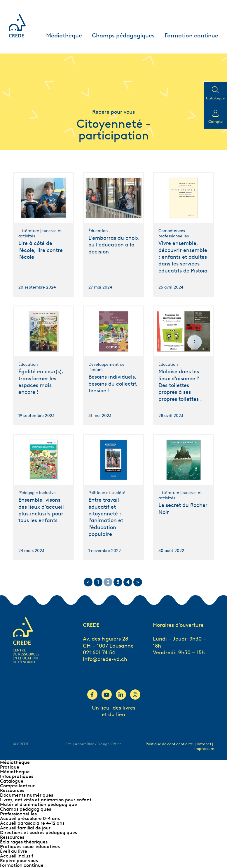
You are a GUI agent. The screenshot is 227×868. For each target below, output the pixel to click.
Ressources (12, 790)
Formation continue (191, 35)
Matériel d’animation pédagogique (39, 804)
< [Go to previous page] (88, 582)
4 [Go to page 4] (128, 582)
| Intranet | (204, 744)
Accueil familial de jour (25, 828)
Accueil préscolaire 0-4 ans (30, 818)
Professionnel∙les (18, 814)
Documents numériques (27, 795)
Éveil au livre (14, 851)
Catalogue (12, 781)
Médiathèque (64, 35)
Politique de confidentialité (169, 744)
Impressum (204, 749)
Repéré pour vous (19, 861)
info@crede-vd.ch (105, 659)
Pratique (10, 767)
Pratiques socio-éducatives (30, 847)
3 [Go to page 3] (118, 582)
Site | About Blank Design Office (94, 744)
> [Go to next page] (138, 582)
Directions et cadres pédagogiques (39, 832)
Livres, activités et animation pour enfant (46, 800)
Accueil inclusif (17, 856)
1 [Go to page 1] (98, 582)
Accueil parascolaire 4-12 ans (32, 823)
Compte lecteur (17, 786)
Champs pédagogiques (123, 35)
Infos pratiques (17, 776)
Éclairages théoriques (24, 842)
